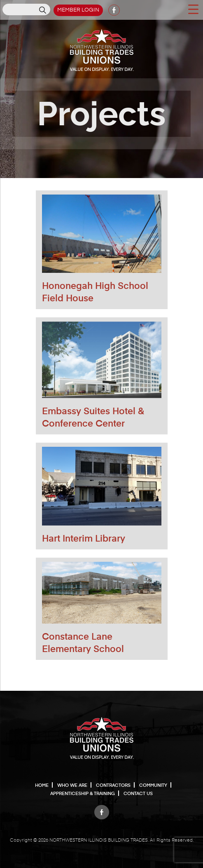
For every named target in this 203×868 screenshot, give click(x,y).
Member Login (78, 10)
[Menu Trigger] (193, 9)
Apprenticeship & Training (83, 794)
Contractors (113, 785)
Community (153, 785)
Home (42, 785)
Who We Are (72, 785)
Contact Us (138, 794)
